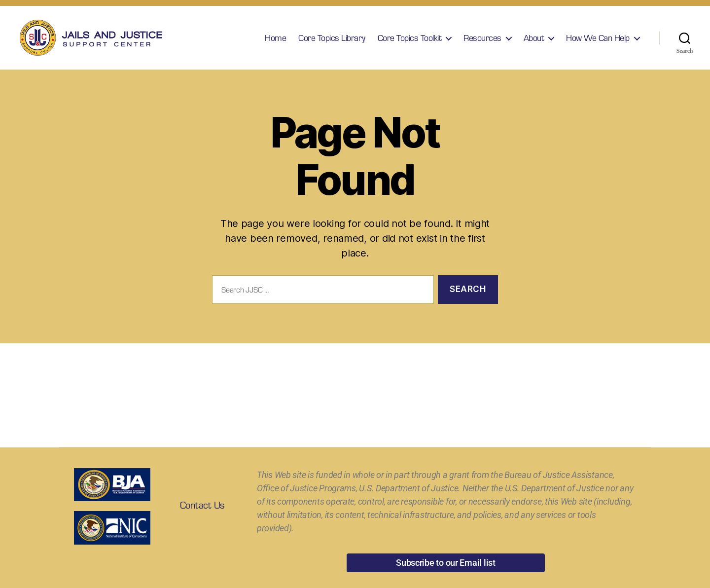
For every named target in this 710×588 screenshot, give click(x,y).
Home (275, 42)
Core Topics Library (332, 42)
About (534, 42)
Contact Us (202, 513)
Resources (482, 42)
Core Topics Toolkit (410, 42)
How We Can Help (598, 42)
